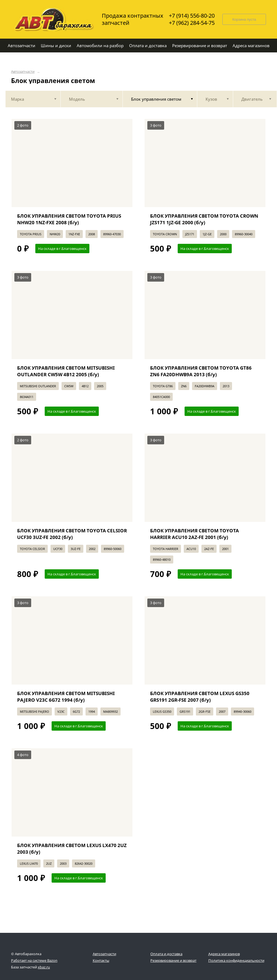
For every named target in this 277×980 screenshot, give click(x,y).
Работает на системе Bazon (34, 960)
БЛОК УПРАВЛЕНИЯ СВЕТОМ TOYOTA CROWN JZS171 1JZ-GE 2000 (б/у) (204, 219)
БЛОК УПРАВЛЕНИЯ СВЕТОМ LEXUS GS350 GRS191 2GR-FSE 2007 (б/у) (200, 697)
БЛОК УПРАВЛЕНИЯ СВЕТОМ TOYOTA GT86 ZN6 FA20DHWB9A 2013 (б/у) (201, 371)
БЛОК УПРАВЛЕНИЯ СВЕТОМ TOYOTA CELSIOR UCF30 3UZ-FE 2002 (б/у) (72, 534)
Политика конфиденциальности (236, 960)
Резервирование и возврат (173, 960)
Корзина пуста (244, 19)
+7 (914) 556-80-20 (192, 16)
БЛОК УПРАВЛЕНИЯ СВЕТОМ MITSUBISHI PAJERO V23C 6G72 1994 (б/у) (66, 697)
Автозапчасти (23, 72)
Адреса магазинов (224, 954)
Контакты (101, 960)
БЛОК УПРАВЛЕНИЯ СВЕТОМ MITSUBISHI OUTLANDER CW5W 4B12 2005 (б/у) (66, 371)
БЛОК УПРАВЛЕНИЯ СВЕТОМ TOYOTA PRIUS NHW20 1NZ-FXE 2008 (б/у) (69, 219)
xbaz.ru (44, 967)
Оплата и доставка (166, 954)
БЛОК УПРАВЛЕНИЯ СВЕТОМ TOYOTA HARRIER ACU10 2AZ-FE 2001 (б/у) (195, 534)
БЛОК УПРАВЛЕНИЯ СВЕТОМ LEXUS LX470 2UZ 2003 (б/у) (72, 849)
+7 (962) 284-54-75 (192, 23)
